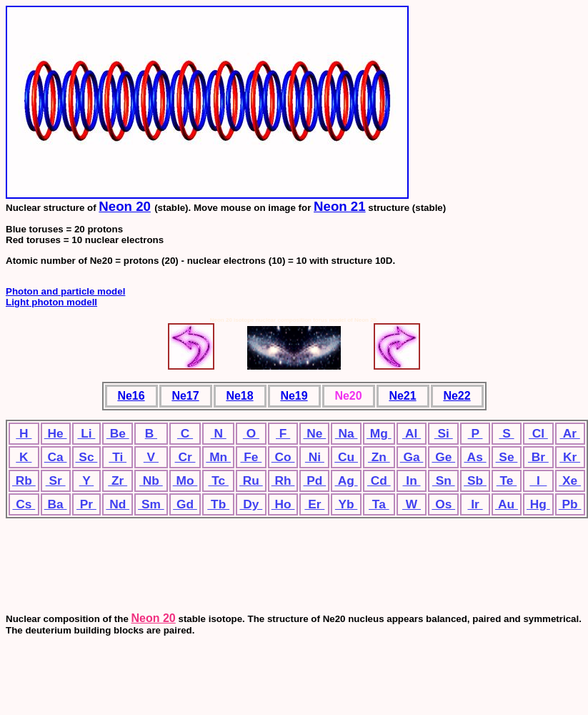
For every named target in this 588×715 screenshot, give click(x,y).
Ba (56, 504)
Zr (118, 480)
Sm (151, 504)
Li (86, 433)
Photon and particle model (65, 291)
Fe (251, 457)
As (475, 457)
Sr (56, 480)
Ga (412, 457)
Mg (379, 433)
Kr (570, 457)
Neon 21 (340, 206)
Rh (283, 480)
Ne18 (239, 396)
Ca (56, 457)
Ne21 (402, 396)
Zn (379, 457)
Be (118, 433)
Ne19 (294, 396)
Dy (251, 504)
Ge (443, 457)
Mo (185, 480)
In (412, 480)
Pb (570, 504)
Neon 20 (125, 206)
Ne (314, 433)
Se (507, 457)
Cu (346, 457)
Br (538, 457)
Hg (538, 504)
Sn (444, 480)
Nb (151, 480)
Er (314, 504)
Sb (475, 480)
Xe (570, 480)
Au (507, 504)
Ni (315, 457)
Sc (87, 457)
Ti (118, 457)
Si (444, 433)
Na (347, 433)
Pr (86, 504)
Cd (379, 480)
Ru (251, 480)
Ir (475, 504)
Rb (24, 480)
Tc (218, 480)
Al (412, 433)
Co (283, 457)
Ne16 (131, 396)
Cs (24, 504)
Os (443, 504)
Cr (185, 457)
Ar (570, 433)
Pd (314, 480)
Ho (283, 504)
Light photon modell (51, 302)
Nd (118, 504)
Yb (346, 504)
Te (507, 480)
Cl (538, 433)
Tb (218, 504)
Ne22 (457, 396)
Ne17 (185, 396)
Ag (347, 480)
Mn (218, 457)
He (56, 433)
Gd (185, 504)
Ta (379, 504)
